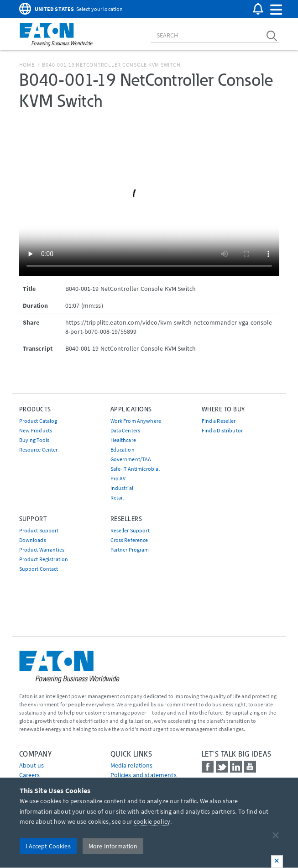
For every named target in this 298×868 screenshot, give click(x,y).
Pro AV (118, 478)
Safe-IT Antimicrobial (135, 469)
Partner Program (130, 550)
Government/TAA (131, 459)
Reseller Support (130, 530)
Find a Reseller (219, 421)
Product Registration (44, 559)
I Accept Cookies (48, 846)
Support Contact (39, 569)
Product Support (39, 530)
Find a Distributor (222, 430)
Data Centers (125, 430)
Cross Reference (129, 540)
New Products (36, 430)
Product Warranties (42, 550)
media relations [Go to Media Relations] (132, 765)
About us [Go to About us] (32, 765)
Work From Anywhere (136, 421)
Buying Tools (34, 440)
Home (27, 65)
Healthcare (123, 440)
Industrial (122, 488)
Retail (117, 497)
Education (123, 450)
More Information (113, 846)
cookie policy (152, 821)
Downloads (33, 540)
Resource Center (39, 450)
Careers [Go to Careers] (30, 775)
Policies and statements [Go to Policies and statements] (144, 775)
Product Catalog (38, 421)
